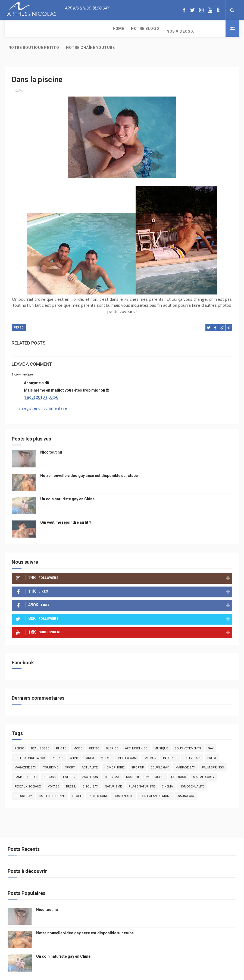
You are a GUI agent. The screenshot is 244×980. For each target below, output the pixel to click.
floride (112, 732)
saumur (150, 742)
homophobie (114, 751)
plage (77, 780)
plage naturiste (142, 770)
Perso (19, 311)
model (106, 742)
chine (74, 742)
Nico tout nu (51, 436)
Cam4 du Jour (26, 761)
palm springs (213, 751)
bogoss (50, 761)
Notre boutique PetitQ (122, 29)
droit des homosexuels (145, 761)
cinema (167, 770)
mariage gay (185, 751)
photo (61, 732)
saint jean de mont (155, 780)
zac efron (90, 761)
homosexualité (192, 770)
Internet (170, 742)
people (57, 742)
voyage (54, 770)
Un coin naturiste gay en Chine (67, 483)
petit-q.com (127, 742)
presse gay (23, 780)
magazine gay (25, 751)
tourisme (51, 751)
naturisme (113, 770)
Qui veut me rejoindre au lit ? (66, 506)
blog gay (112, 761)
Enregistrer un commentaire (43, 392)
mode (78, 732)
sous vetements (188, 732)
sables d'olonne (52, 780)
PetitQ (94, 732)
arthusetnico (136, 732)
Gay (211, 732)
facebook (179, 761)
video (90, 742)
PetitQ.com (98, 780)
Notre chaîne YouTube (178, 31)
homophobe (123, 780)
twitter (69, 761)
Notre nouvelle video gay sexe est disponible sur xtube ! (90, 459)
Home (14, 29)
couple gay (160, 751)
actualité (90, 751)
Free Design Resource (144, 973)
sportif (137, 751)
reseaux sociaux (28, 770)
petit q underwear (30, 742)
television (192, 742)
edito (212, 742)
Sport (70, 751)
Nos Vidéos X (76, 29)
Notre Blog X (41, 29)
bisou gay (90, 770)
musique (161, 732)
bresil (71, 770)
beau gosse (40, 732)
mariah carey (204, 761)
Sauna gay (186, 780)
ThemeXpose (112, 973)
